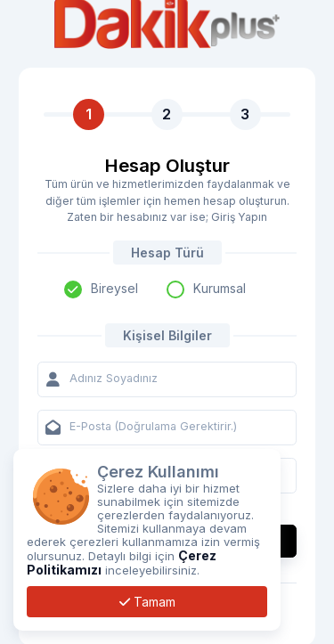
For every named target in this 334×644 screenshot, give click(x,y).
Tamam (147, 602)
